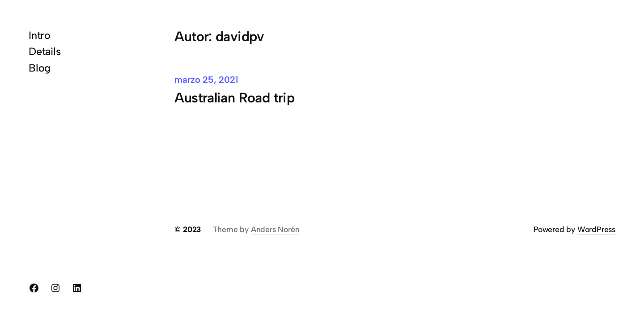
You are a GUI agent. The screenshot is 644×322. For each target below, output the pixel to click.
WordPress (596, 229)
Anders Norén (275, 229)
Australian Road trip (234, 98)
